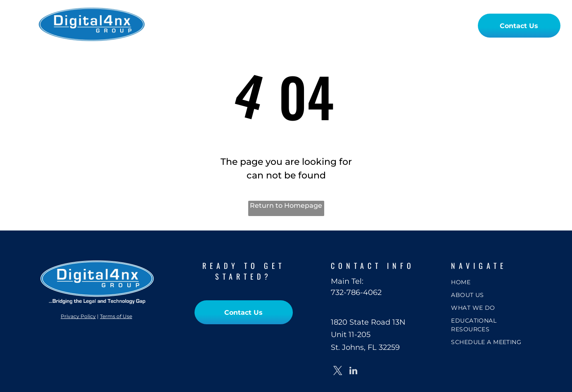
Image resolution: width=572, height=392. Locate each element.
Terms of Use (116, 316)
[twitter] (338, 372)
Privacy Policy (78, 316)
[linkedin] (353, 372)
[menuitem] (189, 25)
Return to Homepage (286, 206)
